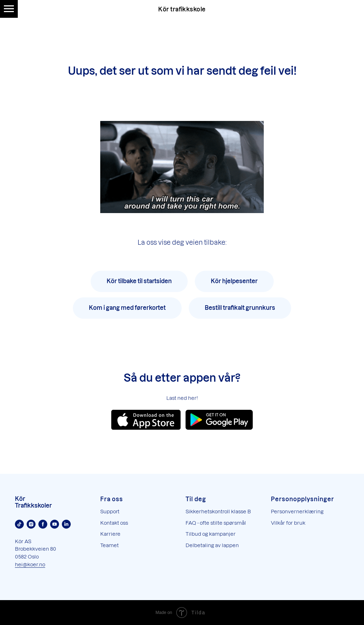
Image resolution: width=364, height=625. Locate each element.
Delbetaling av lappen (212, 545)
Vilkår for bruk (288, 523)
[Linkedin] (66, 524)
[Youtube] (55, 524)
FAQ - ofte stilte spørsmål (216, 523)
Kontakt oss (114, 523)
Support (110, 511)
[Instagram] (31, 524)
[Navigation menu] (9, 9)
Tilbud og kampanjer (211, 534)
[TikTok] (19, 524)
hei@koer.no (30, 564)
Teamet (109, 545)
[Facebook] (43, 524)
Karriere (110, 534)
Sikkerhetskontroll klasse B (218, 511)
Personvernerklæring (297, 511)
